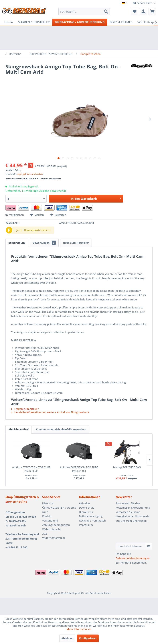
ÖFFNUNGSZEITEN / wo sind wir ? (59, 510)
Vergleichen (15, 215)
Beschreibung (17, 243)
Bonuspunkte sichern (37, 230)
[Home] (9, 22)
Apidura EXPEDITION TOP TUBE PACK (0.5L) (31, 469)
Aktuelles (85, 503)
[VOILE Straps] (146, 22)
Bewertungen (44, 243)
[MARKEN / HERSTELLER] (34, 22)
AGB (45, 534)
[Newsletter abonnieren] (149, 546)
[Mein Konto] (143, 11)
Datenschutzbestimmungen (133, 558)
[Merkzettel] (134, 11)
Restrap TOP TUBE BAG (127, 467)
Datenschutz (87, 508)
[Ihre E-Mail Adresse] (131, 546)
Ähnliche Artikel (18, 429)
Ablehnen (67, 638)
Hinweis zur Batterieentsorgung (91, 514)
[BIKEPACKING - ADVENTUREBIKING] (80, 22)
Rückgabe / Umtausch (92, 521)
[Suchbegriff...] (84, 11)
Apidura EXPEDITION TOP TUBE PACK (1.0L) (79, 469)
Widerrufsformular (54, 538)
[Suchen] (106, 11)
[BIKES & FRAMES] (121, 22)
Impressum (86, 525)
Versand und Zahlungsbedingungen (56, 523)
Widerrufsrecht (52, 529)
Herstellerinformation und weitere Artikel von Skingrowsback (50, 412)
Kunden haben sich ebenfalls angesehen (61, 429)
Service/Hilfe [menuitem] (143, 3)
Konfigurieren (88, 638)
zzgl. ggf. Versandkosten (30, 174)
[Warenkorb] (152, 11)
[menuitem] (84, 11)
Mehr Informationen (79, 629)
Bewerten (58, 215)
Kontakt (47, 516)
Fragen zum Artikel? (25, 409)
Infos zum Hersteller (76, 243)
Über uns (48, 503)
